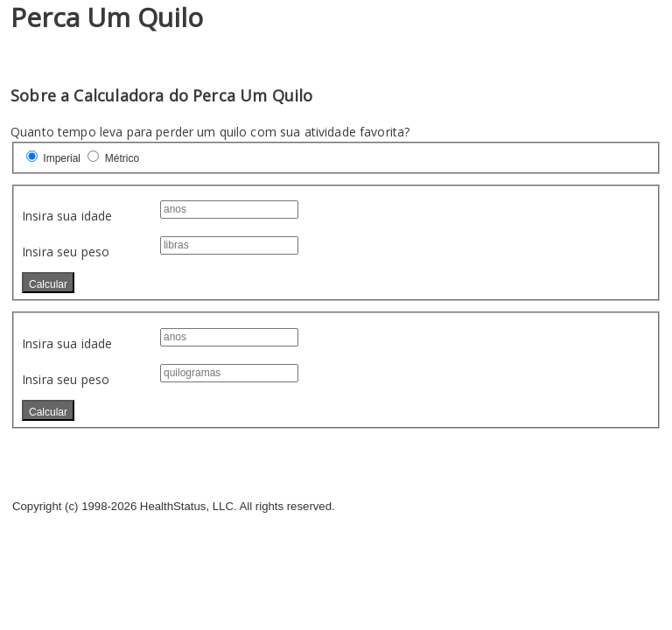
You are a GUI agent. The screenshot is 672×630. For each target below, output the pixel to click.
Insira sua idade (67, 216)
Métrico (122, 158)
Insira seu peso (66, 252)
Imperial (62, 158)
